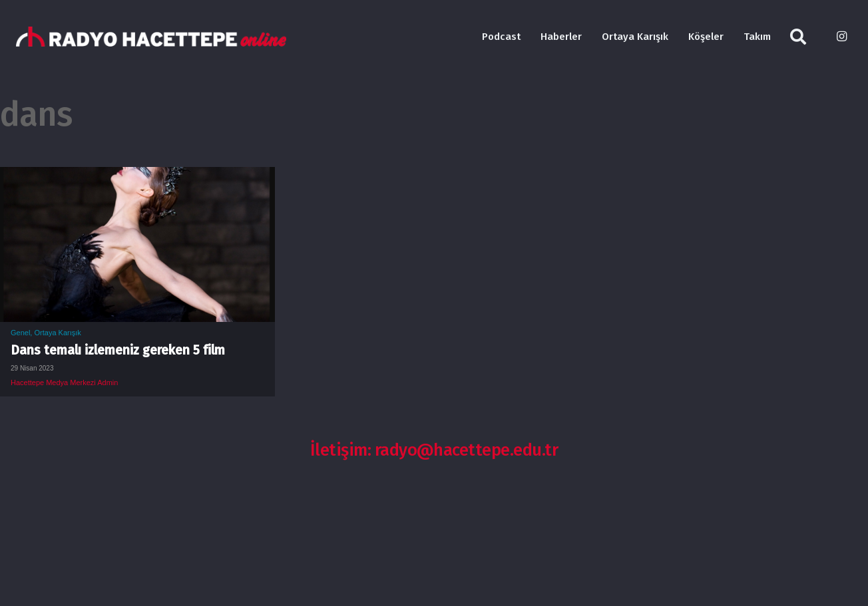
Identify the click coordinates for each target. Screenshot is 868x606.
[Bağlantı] (151, 37)
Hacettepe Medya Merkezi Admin (64, 382)
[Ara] (798, 37)
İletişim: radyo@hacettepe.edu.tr (434, 450)
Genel (20, 333)
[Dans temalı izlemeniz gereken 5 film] (137, 177)
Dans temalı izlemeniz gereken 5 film (118, 350)
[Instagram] (841, 37)
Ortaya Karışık (57, 333)
